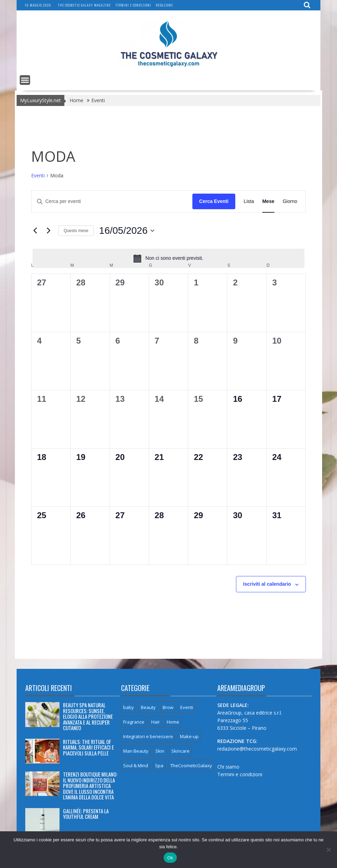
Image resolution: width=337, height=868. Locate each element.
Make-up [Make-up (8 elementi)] (189, 736)
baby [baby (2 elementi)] (129, 707)
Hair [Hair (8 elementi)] (156, 722)
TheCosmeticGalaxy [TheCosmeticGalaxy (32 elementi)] (191, 765)
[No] (328, 850)
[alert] (168, 258)
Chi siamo (228, 767)
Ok (170, 858)
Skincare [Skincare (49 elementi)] (180, 751)
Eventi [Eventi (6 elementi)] (187, 707)
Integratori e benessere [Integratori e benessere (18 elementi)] (148, 736)
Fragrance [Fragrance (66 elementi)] (134, 722)
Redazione (164, 5)
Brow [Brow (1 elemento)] (168, 707)
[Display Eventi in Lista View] (249, 201)
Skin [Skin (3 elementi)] (160, 751)
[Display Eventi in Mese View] (268, 201)
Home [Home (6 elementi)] (173, 722)
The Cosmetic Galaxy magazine (84, 5)
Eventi (38, 175)
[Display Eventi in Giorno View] (290, 201)
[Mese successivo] (49, 231)
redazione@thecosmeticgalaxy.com (257, 749)
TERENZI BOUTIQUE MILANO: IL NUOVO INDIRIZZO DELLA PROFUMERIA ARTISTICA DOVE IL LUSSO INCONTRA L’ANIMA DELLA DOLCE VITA (90, 786)
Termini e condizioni (133, 5)
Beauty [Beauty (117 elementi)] (148, 707)
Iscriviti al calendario (267, 584)
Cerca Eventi (214, 201)
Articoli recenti (49, 688)
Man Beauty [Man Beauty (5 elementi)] (136, 751)
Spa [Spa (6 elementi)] (159, 765)
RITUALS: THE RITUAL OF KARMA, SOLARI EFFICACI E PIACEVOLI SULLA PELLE (88, 747)
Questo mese (76, 231)
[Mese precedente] (35, 231)
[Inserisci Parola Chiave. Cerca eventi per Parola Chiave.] (112, 201)
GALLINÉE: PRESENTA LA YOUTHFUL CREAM (86, 814)
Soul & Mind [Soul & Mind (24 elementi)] (136, 765)
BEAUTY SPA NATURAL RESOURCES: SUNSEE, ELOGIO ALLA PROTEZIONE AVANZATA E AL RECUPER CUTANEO (88, 716)
